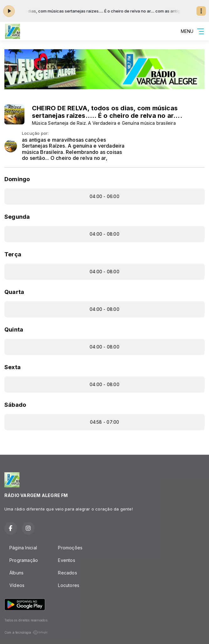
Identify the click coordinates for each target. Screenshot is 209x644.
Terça (13, 254)
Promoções (70, 548)
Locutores (69, 585)
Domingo (17, 179)
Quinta (14, 330)
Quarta (14, 292)
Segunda (17, 217)
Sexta (13, 367)
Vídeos (17, 585)
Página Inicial (23, 548)
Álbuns (16, 573)
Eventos (66, 560)
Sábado (15, 405)
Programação (24, 560)
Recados (67, 573)
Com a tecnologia (26, 632)
